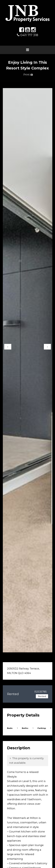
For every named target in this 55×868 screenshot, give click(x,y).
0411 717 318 (27, 35)
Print (27, 75)
